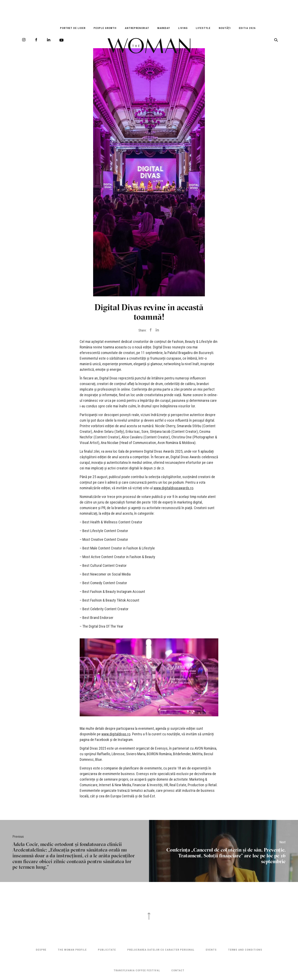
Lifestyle (203, 28)
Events (211, 950)
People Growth (105, 28)
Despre (41, 950)
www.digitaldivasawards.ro (173, 488)
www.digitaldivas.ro (116, 734)
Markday (164, 28)
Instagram (24, 40)
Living (183, 28)
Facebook (36, 40)
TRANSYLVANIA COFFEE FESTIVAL (137, 970)
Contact (178, 970)
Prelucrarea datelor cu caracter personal (161, 950)
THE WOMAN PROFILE (72, 950)
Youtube (61, 40)
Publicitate (107, 950)
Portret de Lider (73, 28)
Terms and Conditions (245, 950)
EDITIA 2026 (247, 28)
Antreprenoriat (137, 28)
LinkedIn (49, 40)
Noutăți (225, 28)
